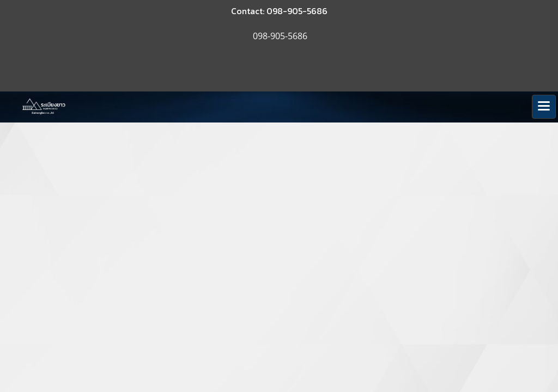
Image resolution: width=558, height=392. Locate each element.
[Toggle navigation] (544, 107)
